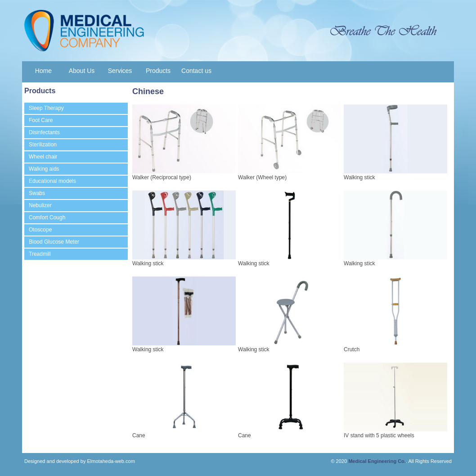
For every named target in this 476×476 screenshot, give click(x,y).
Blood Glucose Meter (54, 242)
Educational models (52, 181)
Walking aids (44, 169)
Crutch (352, 349)
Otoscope (40, 230)
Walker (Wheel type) (262, 177)
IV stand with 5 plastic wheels (379, 435)
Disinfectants (44, 132)
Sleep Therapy (46, 108)
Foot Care (41, 120)
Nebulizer (40, 205)
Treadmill (40, 254)
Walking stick (359, 177)
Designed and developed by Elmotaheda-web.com (80, 461)
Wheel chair (43, 157)
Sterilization (43, 145)
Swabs (37, 193)
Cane (139, 435)
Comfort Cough (47, 218)
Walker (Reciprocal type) (162, 177)
